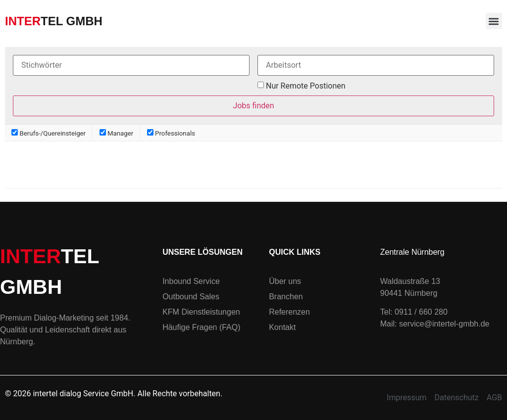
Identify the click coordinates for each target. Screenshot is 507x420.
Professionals (171, 133)
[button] (494, 21)
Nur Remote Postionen (306, 86)
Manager (117, 133)
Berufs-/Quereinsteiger (49, 133)
